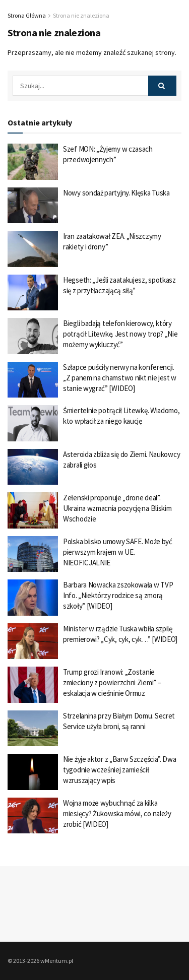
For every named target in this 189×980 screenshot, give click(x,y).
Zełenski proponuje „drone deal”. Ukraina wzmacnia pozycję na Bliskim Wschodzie (117, 508)
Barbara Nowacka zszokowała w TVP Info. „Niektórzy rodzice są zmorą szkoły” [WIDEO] (118, 595)
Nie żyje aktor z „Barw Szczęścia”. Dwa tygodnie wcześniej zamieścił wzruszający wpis (120, 770)
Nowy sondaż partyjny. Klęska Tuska (116, 193)
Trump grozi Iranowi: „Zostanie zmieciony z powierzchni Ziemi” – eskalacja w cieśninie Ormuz (112, 682)
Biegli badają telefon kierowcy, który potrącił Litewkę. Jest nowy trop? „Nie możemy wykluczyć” (120, 334)
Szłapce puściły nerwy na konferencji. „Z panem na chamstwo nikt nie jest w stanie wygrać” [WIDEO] (120, 378)
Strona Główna (27, 15)
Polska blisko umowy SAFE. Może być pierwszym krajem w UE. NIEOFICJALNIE (118, 552)
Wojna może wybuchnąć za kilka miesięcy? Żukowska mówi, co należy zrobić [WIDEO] (117, 813)
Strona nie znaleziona (81, 15)
